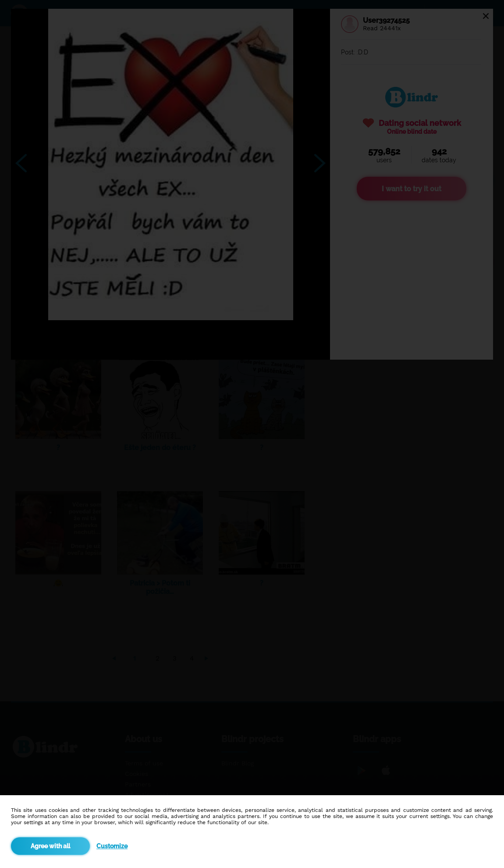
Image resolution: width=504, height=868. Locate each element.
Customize (112, 846)
